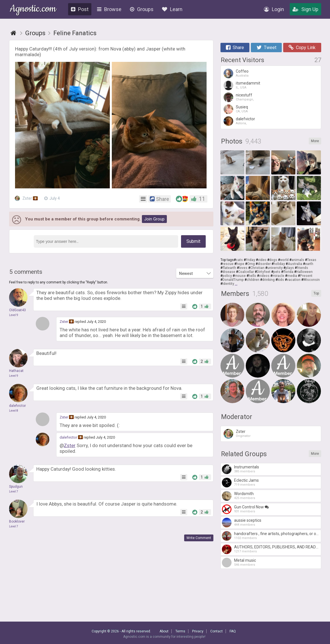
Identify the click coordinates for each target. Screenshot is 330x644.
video (262, 260)
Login (274, 9)
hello (252, 276)
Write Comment (199, 538)
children (253, 280)
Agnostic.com (33, 10)
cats (239, 260)
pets (277, 272)
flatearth (229, 268)
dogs (273, 260)
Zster (27, 198)
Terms (180, 631)
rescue (228, 264)
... (236, 284)
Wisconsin (312, 280)
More (315, 141)
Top (316, 293)
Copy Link (302, 48)
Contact (217, 631)
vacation (294, 280)
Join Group (154, 219)
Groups (142, 9)
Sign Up (305, 9)
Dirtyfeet (264, 272)
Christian (257, 268)
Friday (250, 260)
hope (240, 264)
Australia (295, 264)
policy (227, 276)
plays (290, 268)
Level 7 (14, 492)
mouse (240, 276)
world (284, 260)
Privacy (198, 631)
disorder (264, 264)
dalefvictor (68, 437)
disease (229, 272)
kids (281, 280)
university (275, 268)
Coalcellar (246, 272)
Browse (109, 9)
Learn (172, 9)
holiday (279, 264)
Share (235, 48)
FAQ (233, 631)
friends (302, 268)
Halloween (304, 272)
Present (306, 276)
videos (264, 276)
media (292, 276)
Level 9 (14, 315)
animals (298, 260)
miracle (278, 276)
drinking (268, 280)
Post (80, 9)
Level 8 (14, 411)
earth (309, 264)
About (164, 631)
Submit (193, 241)
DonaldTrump (233, 280)
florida (288, 272)
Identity (228, 284)
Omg (251, 264)
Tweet (266, 48)
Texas (312, 260)
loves (243, 268)
